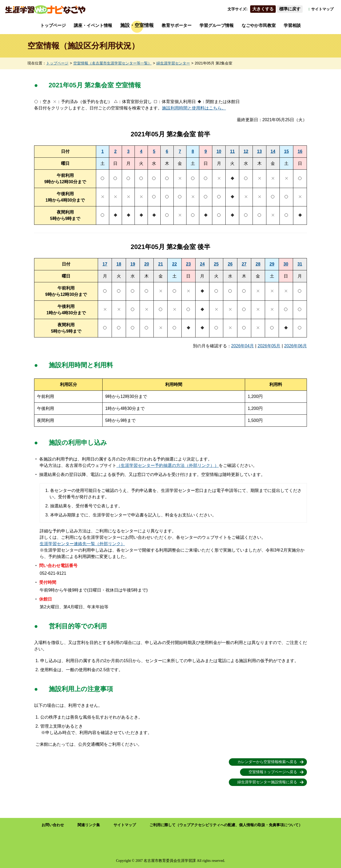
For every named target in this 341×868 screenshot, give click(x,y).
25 (216, 264)
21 (161, 264)
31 (300, 264)
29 (272, 264)
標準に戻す (290, 9)
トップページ (53, 25)
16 (300, 151)
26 (230, 264)
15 (286, 151)
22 (174, 264)
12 (246, 151)
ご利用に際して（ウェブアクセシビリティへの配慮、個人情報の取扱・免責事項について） (226, 825)
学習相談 (292, 25)
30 (286, 264)
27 (244, 264)
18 (119, 264)
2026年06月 (296, 346)
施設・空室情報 (137, 25)
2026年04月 (243, 346)
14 (273, 151)
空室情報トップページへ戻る (273, 772)
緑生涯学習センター (173, 63)
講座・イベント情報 (93, 25)
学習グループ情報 (217, 25)
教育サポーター (177, 25)
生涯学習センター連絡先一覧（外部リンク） (82, 544)
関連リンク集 (89, 825)
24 (202, 264)
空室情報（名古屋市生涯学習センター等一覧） (112, 63)
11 (232, 151)
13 (259, 151)
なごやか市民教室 (259, 25)
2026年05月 (269, 346)
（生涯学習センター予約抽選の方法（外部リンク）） (168, 465)
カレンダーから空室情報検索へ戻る (267, 762)
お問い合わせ (53, 825)
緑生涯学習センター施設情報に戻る (267, 782)
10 (219, 151)
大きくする (263, 9)
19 (133, 264)
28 (258, 264)
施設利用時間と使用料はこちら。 (194, 108)
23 (188, 264)
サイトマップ (322, 9)
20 (147, 264)
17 (105, 264)
